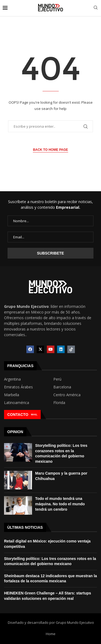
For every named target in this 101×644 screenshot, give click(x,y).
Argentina (12, 379)
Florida (59, 403)
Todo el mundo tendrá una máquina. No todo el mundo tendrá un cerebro (60, 504)
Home (51, 634)
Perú (57, 379)
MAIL (34, 414)
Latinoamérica (17, 403)
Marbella (12, 395)
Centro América (67, 395)
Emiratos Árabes (18, 387)
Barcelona (62, 387)
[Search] (96, 8)
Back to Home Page (50, 150)
